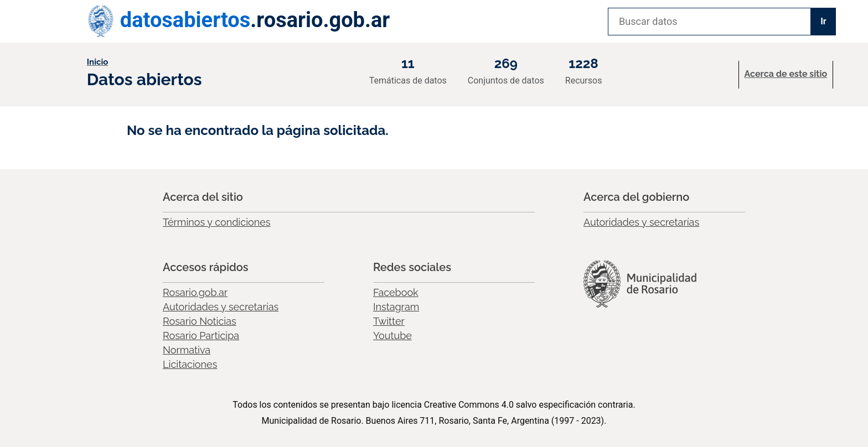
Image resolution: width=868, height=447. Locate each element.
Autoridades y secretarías (641, 222)
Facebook (396, 292)
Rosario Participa (201, 336)
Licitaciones (190, 364)
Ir (823, 21)
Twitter (389, 321)
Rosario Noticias (200, 321)
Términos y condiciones (217, 222)
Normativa (187, 350)
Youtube (392, 336)
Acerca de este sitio (786, 74)
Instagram (396, 307)
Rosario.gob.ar (195, 292)
